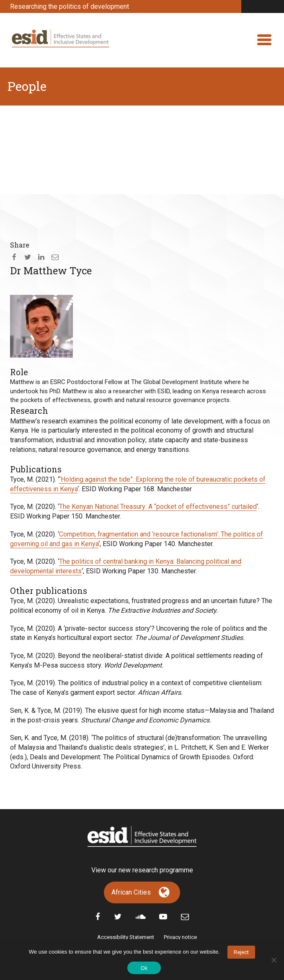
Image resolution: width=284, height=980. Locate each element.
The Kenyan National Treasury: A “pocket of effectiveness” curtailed (158, 507)
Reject (241, 952)
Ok (144, 968)
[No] (274, 960)
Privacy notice (180, 937)
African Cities (131, 892)
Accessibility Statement (126, 937)
